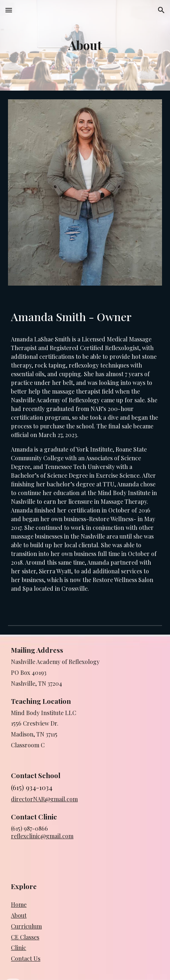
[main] (85, 45)
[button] (9, 10)
